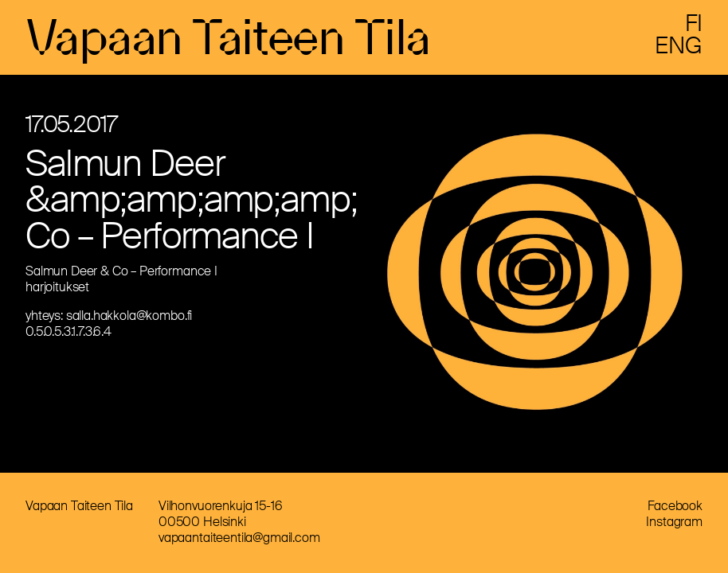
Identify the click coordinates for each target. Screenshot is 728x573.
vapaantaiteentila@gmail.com (239, 538)
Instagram (674, 522)
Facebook (675, 506)
